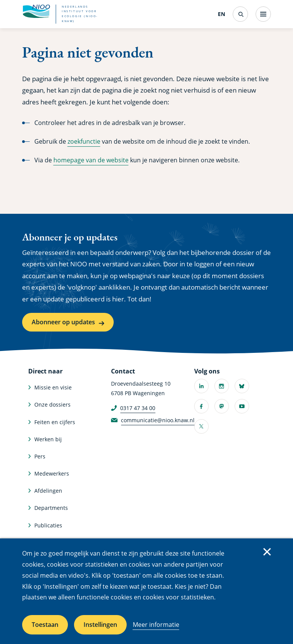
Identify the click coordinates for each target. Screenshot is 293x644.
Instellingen (100, 625)
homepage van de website (91, 160)
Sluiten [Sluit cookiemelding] (267, 552)
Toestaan (45, 625)
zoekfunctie (84, 141)
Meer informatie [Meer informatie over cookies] (156, 625)
